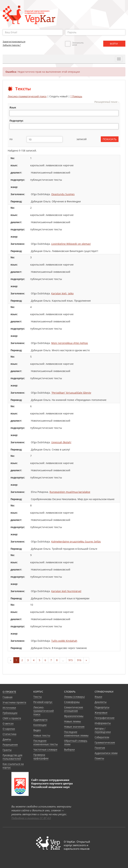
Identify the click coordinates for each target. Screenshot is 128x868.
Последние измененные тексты (46, 742)
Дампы (7, 739)
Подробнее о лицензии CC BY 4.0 (31, 818)
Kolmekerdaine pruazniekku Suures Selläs (76, 542)
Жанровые (101, 713)
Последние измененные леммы (76, 734)
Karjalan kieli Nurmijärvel (66, 591)
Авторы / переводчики (103, 730)
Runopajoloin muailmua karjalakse (70, 492)
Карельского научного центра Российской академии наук (52, 785)
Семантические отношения (74, 709)
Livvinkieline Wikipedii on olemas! (71, 244)
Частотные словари (45, 749)
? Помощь (76, 96)
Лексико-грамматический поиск (27, 96)
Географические (105, 718)
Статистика (9, 734)
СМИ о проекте (12, 718)
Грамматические (105, 742)
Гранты (7, 750)
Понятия (100, 748)
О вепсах (8, 723)
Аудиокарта (40, 720)
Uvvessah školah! (61, 442)
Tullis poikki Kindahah (64, 641)
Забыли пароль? (12, 45)
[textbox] (12, 113)
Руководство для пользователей (12, 757)
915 (71, 660)
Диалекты (101, 702)
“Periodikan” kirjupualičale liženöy (71, 393)
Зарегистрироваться (14, 42)
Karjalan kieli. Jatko (62, 293)
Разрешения (10, 745)
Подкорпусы (102, 707)
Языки (98, 697)
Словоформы (72, 702)
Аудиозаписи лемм (106, 753)
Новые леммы (73, 721)
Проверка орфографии (41, 757)
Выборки (69, 749)
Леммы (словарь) (74, 697)
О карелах (9, 729)
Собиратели (102, 737)
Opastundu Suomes (63, 194)
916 (79, 660)
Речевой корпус (43, 702)
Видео (37, 730)
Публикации (10, 713)
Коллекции (40, 725)
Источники (9, 708)
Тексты (38, 697)
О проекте (9, 692)
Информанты (103, 723)
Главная (8, 697)
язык (13, 107)
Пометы (99, 758)
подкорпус (16, 121)
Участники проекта (14, 702)
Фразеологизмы (74, 716)
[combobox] (64, 113)
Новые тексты (42, 735)
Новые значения (74, 727)
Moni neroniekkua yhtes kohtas (70, 343)
